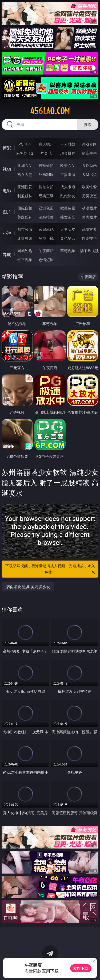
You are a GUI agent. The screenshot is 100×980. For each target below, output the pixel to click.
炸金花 (46, 153)
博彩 (7, 148)
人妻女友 (68, 229)
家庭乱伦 (46, 229)
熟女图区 (68, 217)
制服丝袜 (25, 196)
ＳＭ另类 (89, 174)
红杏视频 (25, 260)
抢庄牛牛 (89, 153)
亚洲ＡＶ (25, 165)
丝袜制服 (46, 174)
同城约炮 (25, 251)
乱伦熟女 (68, 196)
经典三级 (46, 196)
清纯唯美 (46, 217)
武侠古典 (89, 229)
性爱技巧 (89, 238)
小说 (7, 233)
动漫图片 (89, 208)
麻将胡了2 (25, 153)
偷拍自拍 (46, 187)
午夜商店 (46, 251)
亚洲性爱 (25, 187)
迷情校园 (25, 238)
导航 (7, 254)
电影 (7, 191)
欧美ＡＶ (68, 165)
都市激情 (25, 229)
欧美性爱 (89, 187)
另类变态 (89, 196)
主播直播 (68, 174)
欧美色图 (68, 208)
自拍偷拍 (46, 165)
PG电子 (25, 144)
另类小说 (46, 238)
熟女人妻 (25, 174)
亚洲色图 (46, 208)
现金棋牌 (68, 153)
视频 (7, 169)
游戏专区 (89, 144)
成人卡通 (68, 187)
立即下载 (81, 968)
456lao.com (50, 111)
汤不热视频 (89, 251)
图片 (7, 212)
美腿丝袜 (25, 217)
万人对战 (68, 144)
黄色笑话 (68, 238)
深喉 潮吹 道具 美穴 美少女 (28, 587)
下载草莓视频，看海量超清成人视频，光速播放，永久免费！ (51, 569)
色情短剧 (46, 260)
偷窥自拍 (25, 208)
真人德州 (46, 144)
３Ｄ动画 (89, 165)
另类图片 (89, 217)
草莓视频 (68, 251)
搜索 (88, 124)
